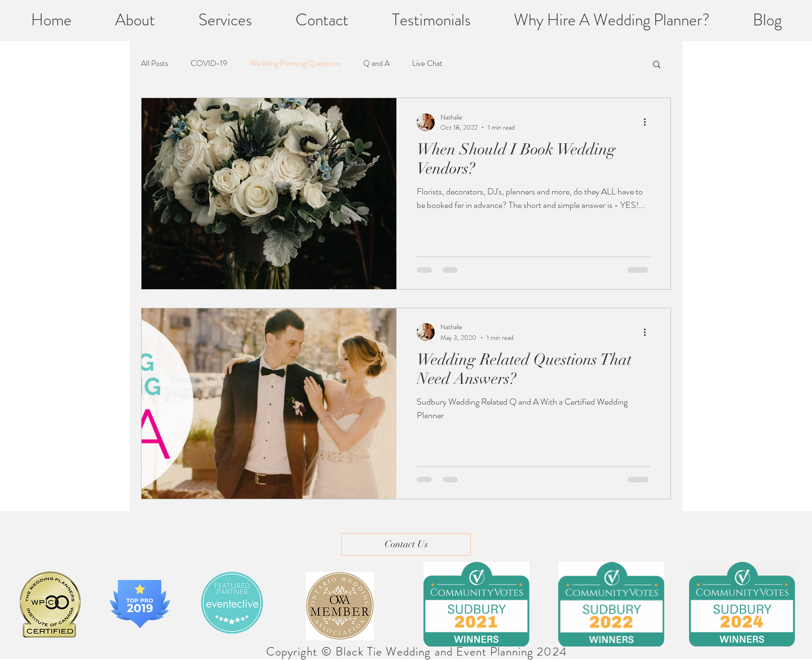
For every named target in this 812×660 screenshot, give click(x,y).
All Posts (155, 63)
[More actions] (648, 122)
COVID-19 (209, 63)
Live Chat (427, 63)
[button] (657, 65)
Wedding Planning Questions (295, 63)
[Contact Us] (406, 544)
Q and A (376, 63)
